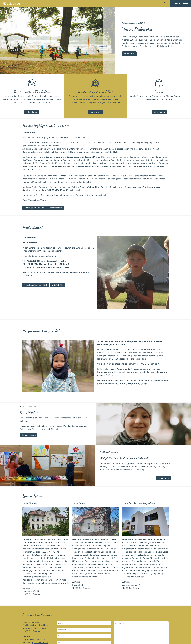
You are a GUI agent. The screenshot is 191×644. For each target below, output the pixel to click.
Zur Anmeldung (29, 435)
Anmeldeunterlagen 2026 (36, 285)
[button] (180, 4)
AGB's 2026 (58, 285)
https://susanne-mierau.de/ (114, 157)
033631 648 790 (37, 639)
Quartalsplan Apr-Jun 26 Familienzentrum (43, 208)
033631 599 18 (41, 643)
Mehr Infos (129, 54)
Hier (24, 195)
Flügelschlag (11, 4)
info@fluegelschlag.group (134, 383)
